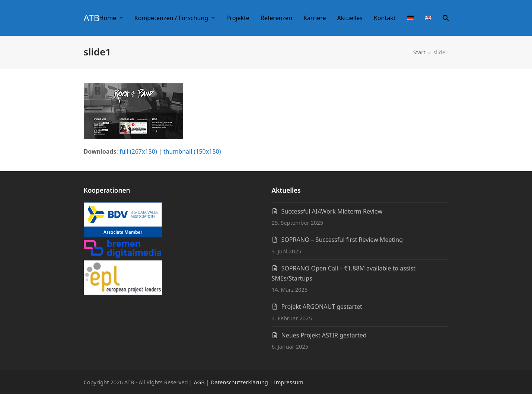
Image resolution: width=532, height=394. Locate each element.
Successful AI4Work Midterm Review (332, 211)
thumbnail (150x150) (192, 151)
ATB (92, 18)
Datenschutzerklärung (239, 382)
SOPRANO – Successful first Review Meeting (342, 240)
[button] (446, 18)
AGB (199, 382)
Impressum (289, 382)
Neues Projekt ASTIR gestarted (324, 335)
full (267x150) (138, 151)
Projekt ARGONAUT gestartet (322, 307)
